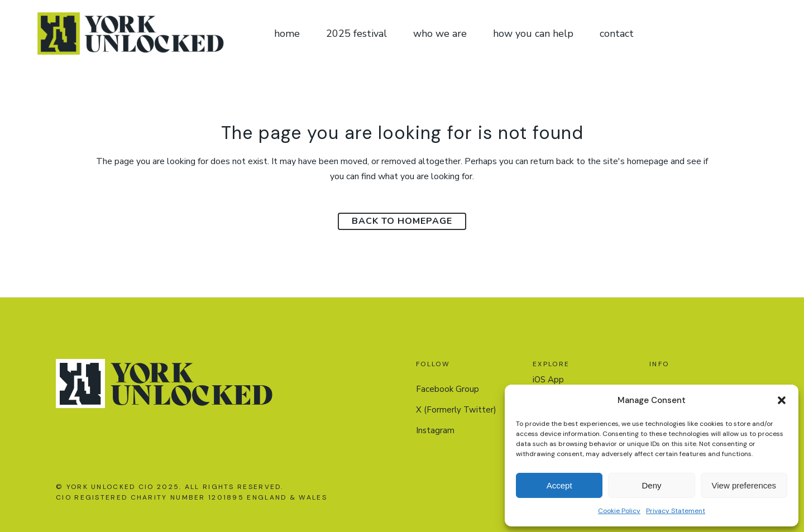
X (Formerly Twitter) (456, 410)
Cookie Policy (619, 511)
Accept (559, 485)
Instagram (435, 430)
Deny (651, 485)
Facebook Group (448, 389)
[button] (782, 400)
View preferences (744, 485)
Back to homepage (402, 221)
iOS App (548, 380)
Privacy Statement (676, 511)
